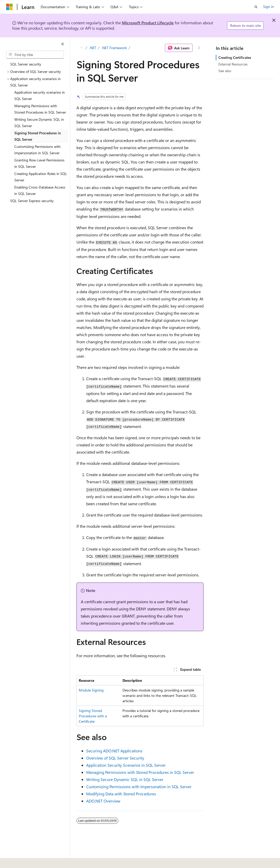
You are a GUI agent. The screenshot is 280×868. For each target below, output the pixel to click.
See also (225, 71)
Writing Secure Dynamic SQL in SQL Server (125, 779)
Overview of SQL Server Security (115, 758)
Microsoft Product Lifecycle (148, 23)
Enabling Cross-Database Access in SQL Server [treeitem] (40, 190)
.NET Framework (114, 48)
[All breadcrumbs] (81, 48)
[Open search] (256, 7)
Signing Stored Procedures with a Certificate (93, 716)
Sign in (268, 7)
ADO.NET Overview (103, 801)
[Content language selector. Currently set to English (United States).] (30, 861)
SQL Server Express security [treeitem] (32, 201)
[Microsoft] (9, 7)
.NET (93, 48)
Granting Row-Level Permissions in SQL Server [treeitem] (39, 163)
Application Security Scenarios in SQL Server (126, 765)
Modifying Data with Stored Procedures (121, 794)
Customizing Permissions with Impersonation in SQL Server (139, 787)
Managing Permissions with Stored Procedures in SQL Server (140, 772)
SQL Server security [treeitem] (26, 64)
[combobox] (35, 55)
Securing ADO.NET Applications (114, 751)
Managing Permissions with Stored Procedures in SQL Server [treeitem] (40, 109)
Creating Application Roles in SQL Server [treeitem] (41, 177)
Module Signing (91, 690)
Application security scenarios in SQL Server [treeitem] (40, 95)
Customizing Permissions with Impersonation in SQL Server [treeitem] (37, 150)
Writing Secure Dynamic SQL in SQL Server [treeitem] (39, 123)
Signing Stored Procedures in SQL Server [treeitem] (38, 136)
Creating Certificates (235, 57)
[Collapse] (63, 44)
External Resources (233, 64)
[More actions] (199, 48)
